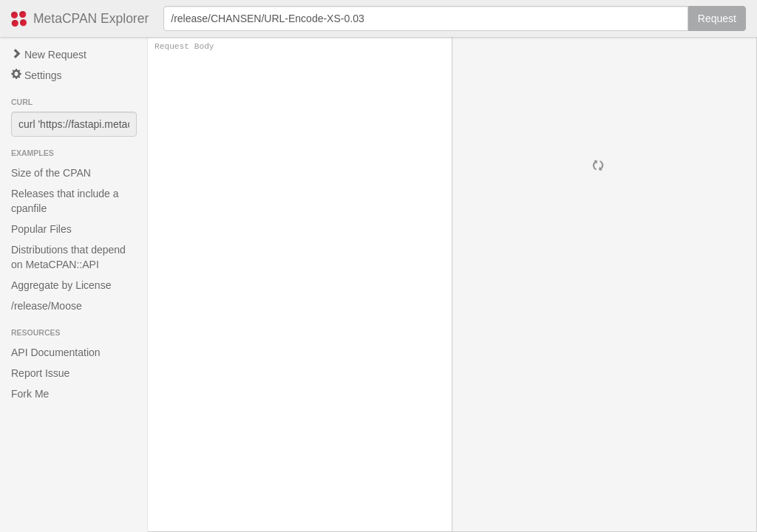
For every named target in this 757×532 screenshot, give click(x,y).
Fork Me (30, 394)
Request (717, 18)
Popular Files (41, 229)
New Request (49, 55)
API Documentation (56, 352)
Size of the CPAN (51, 173)
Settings (36, 75)
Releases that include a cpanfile (65, 201)
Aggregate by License (61, 285)
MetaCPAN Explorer (91, 18)
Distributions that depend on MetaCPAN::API (68, 257)
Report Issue (40, 373)
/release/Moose (47, 306)
